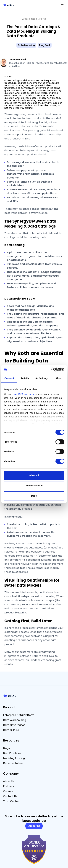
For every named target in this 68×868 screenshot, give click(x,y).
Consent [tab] (9, 378)
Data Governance (14, 725)
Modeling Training (14, 758)
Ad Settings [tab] (42, 378)
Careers (8, 791)
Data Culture (11, 730)
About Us (9, 781)
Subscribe (34, 826)
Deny (34, 496)
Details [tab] (25, 378)
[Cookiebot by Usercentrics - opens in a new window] (51, 370)
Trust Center (11, 801)
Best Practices (12, 753)
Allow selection (34, 485)
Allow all (34, 475)
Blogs (6, 748)
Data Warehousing (15, 720)
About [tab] (59, 378)
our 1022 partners (23, 394)
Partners (9, 786)
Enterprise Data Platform (19, 715)
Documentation (13, 763)
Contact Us (10, 796)
